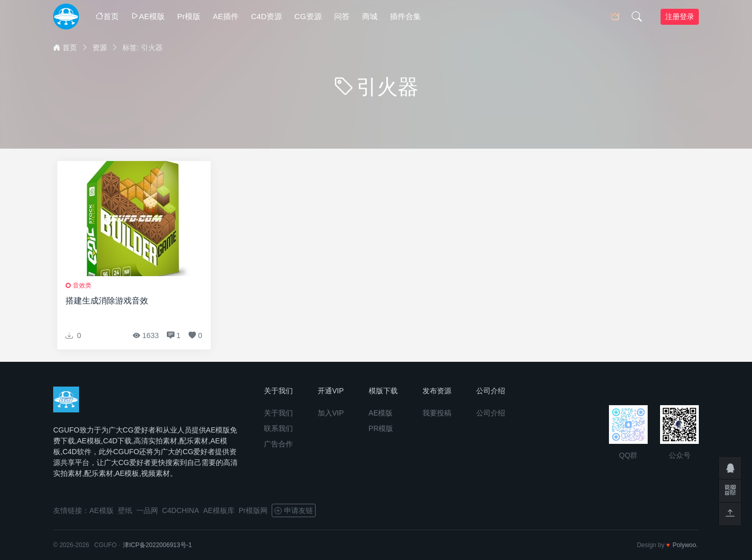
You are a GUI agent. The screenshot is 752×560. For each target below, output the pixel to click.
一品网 (147, 510)
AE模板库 (219, 510)
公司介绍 (491, 413)
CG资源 (308, 16)
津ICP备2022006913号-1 (157, 545)
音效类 (82, 285)
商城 (370, 16)
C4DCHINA (181, 510)
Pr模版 (189, 16)
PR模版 (381, 428)
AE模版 (148, 16)
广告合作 (278, 444)
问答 (342, 16)
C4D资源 (267, 16)
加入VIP (331, 413)
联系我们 (278, 428)
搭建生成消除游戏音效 (107, 301)
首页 (107, 16)
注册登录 (680, 17)
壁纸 (125, 510)
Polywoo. (685, 545)
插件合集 (405, 16)
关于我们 (278, 413)
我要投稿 (437, 413)
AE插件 (226, 16)
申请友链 (294, 510)
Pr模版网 (253, 510)
